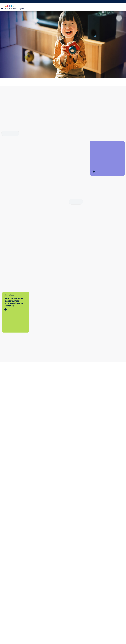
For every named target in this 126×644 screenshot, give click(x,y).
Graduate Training (82, 607)
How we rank (23, 64)
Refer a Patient (121, 2)
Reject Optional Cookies (111, 638)
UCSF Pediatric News (59, 625)
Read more (76, 202)
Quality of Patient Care (59, 618)
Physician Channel (33, 611)
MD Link (30, 607)
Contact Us (55, 604)
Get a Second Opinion (102, 2)
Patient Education (86, 7)
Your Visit (75, 7)
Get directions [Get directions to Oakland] (39, 388)
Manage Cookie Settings (95, 638)
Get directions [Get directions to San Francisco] (67, 388)
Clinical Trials (81, 600)
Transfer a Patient (33, 604)
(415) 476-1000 (68, 380)
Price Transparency (8, 621)
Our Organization (57, 600)
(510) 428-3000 (39, 380)
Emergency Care (8, 611)
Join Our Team (106, 607)
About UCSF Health (58, 628)
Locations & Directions (10, 618)
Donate (104, 600)
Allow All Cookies (80, 638)
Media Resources (57, 611)
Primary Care (7, 607)
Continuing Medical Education (86, 604)
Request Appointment (83, 2)
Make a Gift (112, 2)
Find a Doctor (65, 7)
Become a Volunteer (107, 604)
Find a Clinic (6, 604)
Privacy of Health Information (61, 621)
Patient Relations (57, 607)
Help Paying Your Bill (9, 625)
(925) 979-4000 (96, 380)
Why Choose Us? (116, 7)
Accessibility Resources (59, 614)
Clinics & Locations (52, 7)
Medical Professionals (101, 7)
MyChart (92, 2)
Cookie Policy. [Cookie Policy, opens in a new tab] (52, 643)
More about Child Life (10, 133)
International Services (9, 614)
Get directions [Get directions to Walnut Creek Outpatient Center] (96, 388)
